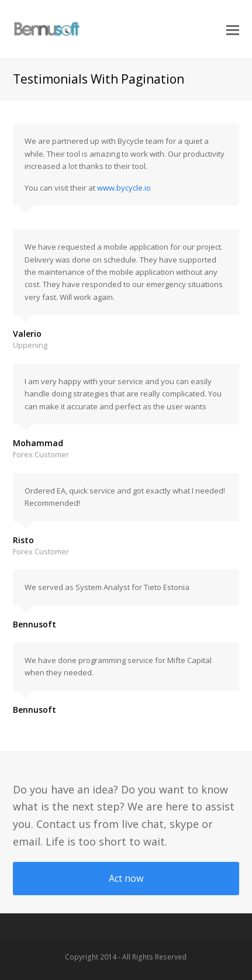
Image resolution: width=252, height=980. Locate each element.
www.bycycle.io (124, 188)
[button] (233, 29)
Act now (126, 878)
